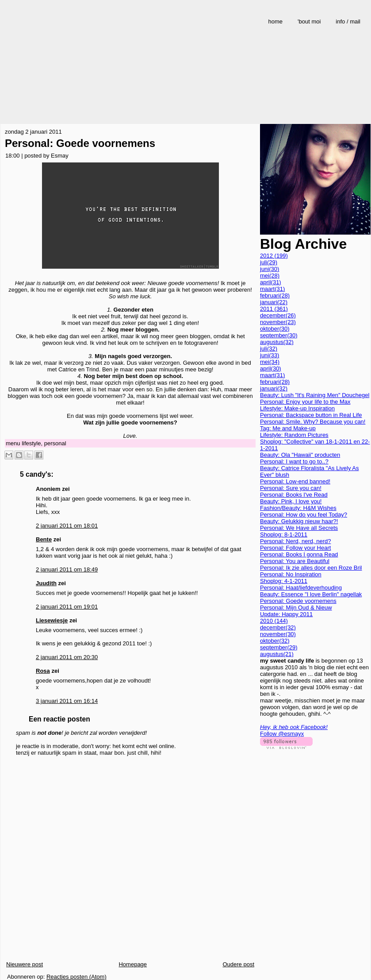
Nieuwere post (25, 964)
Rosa (43, 671)
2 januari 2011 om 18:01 (67, 526)
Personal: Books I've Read (294, 495)
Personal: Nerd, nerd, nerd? (295, 541)
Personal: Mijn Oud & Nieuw (296, 608)
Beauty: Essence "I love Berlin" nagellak (311, 594)
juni (270, 269)
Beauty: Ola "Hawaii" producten (300, 455)
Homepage (133, 964)
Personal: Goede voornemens (80, 143)
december (278, 315)
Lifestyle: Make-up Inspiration (297, 408)
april (271, 282)
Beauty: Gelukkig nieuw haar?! (299, 521)
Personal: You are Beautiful (295, 561)
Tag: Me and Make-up (288, 428)
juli (269, 262)
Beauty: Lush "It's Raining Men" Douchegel (315, 395)
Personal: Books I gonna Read (299, 554)
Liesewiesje (52, 620)
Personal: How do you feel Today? (304, 515)
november (278, 322)
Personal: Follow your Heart (295, 548)
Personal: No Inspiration (291, 574)
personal (55, 443)
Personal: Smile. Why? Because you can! (313, 422)
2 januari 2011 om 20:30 (67, 657)
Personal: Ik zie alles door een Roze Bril (311, 568)
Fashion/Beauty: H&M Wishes (298, 508)
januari (274, 302)
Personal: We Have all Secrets (299, 528)
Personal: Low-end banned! (295, 481)
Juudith (46, 583)
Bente (44, 539)
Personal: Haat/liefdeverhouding (301, 588)
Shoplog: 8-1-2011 (284, 534)
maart (272, 289)
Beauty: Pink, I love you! (291, 501)
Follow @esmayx (282, 734)
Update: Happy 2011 (286, 614)
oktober (275, 329)
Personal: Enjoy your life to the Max (305, 402)
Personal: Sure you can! (291, 488)
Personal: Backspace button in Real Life (311, 415)
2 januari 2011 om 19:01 (67, 607)
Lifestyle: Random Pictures (294, 435)
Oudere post (238, 964)
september (279, 335)
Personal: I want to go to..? (294, 461)
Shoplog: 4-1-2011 (284, 581)
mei (270, 276)
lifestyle (31, 443)
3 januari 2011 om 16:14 (67, 701)
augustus (277, 342)
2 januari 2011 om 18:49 (67, 569)
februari (275, 295)
